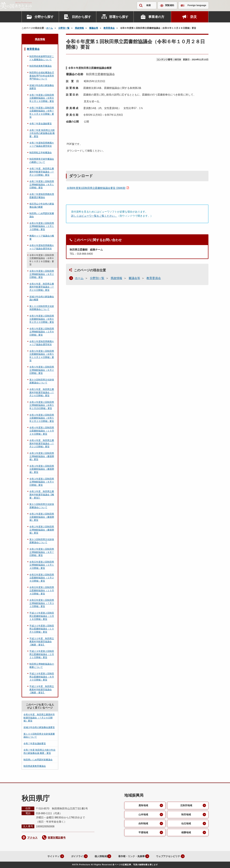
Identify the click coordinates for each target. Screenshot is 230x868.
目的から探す (81, 17)
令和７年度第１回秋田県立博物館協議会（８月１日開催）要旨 (42, 184)
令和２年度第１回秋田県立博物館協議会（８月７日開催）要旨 (42, 552)
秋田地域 (186, 815)
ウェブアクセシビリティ (171, 856)
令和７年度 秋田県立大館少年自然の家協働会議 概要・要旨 (42, 133)
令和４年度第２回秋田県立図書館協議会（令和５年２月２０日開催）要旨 (42, 418)
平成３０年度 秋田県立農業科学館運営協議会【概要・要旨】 (42, 642)
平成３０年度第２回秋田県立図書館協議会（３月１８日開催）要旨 (42, 616)
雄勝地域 (186, 833)
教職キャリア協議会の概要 (42, 237)
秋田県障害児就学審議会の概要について (42, 161)
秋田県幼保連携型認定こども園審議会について (42, 58)
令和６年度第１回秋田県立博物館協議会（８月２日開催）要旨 (42, 274)
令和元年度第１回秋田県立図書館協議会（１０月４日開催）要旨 (42, 590)
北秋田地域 (186, 805)
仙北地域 (186, 824)
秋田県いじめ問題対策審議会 (42, 215)
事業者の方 (156, 17)
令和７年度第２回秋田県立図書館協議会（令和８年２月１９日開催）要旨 (42, 98)
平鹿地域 (143, 833)
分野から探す (44, 17)
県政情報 (79, 28)
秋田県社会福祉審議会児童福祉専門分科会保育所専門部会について (42, 76)
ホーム (50, 28)
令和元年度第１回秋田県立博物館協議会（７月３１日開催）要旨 (42, 603)
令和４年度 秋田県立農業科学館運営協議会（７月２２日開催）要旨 (42, 443)
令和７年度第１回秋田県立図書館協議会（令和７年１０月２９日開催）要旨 (42, 112)
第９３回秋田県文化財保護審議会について (42, 541)
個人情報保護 (98, 856)
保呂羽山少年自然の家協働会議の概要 (42, 205)
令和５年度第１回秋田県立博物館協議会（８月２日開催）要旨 (42, 370)
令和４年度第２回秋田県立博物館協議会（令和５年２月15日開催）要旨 (42, 405)
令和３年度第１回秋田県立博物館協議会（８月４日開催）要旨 (42, 482)
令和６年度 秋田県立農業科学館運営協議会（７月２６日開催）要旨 (42, 287)
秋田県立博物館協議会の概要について (42, 666)
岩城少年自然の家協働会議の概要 (42, 298)
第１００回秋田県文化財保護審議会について (42, 308)
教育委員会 (109, 28)
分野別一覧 (64, 28)
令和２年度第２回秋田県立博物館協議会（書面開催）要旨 (42, 530)
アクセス (32, 838)
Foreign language (197, 5)
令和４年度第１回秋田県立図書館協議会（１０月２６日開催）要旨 (42, 431)
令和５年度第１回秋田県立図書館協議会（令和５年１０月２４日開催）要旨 (42, 356)
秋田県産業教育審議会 (41, 66)
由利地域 (143, 824)
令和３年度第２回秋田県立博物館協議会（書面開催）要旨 (42, 456)
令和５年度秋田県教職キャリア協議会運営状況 (42, 343)
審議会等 (94, 28)
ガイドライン (73, 856)
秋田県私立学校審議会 (41, 153)
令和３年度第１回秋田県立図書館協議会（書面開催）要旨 (42, 469)
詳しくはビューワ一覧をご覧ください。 (94, 216)
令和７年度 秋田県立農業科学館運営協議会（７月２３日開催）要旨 (42, 172)
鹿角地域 (143, 805)
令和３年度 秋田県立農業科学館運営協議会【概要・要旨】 (42, 495)
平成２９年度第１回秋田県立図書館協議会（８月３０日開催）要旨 (42, 677)
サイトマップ (48, 856)
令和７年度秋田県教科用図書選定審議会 (42, 196)
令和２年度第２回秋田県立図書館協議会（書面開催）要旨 (42, 517)
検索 (149, 5)
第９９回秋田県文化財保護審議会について (42, 381)
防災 (194, 17)
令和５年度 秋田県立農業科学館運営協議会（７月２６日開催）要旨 (42, 392)
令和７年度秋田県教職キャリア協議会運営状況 (42, 144)
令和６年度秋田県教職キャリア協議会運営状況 (42, 247)
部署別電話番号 (57, 838)
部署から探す (119, 17)
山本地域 (143, 815)
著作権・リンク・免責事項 (131, 856)
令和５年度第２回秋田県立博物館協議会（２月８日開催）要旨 (42, 332)
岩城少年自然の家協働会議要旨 (42, 87)
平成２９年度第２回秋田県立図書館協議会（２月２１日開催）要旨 (42, 654)
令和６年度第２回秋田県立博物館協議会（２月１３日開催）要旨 (42, 226)
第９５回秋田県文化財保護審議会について (42, 506)
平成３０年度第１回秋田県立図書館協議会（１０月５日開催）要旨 (42, 629)
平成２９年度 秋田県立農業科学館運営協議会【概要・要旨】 (42, 689)
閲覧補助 (170, 5)
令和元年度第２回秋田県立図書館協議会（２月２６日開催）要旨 (42, 578)
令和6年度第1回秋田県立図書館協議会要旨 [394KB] (96, 188)
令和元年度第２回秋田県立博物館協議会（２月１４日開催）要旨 (42, 565)
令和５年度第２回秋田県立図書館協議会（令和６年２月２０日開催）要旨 (42, 319)
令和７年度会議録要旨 (41, 124)
